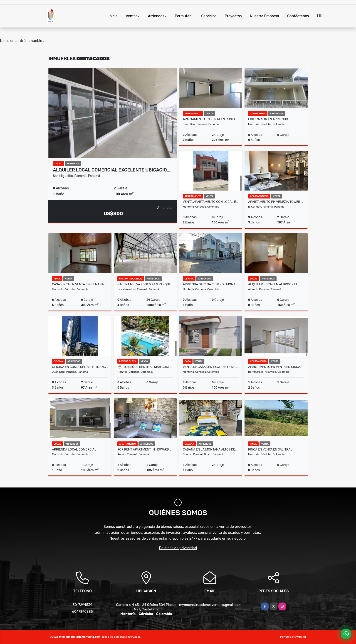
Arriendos (156, 16)
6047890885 (83, 612)
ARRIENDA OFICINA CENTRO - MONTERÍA (211, 284)
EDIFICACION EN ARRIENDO (268, 119)
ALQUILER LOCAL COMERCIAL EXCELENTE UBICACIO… (111, 170)
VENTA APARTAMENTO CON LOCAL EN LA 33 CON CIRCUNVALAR (211, 202)
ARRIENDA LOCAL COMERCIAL (74, 449)
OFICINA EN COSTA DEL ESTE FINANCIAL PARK (80, 367)
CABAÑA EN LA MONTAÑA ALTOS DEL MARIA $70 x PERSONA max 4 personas (211, 449)
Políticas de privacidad (178, 548)
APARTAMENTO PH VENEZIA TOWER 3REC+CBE (276, 202)
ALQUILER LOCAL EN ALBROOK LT (273, 284)
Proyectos (233, 16)
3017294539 (82, 605)
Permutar (183, 16)
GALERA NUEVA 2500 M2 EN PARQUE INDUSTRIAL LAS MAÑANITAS (145, 284)
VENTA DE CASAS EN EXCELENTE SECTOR (211, 367)
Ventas (132, 16)
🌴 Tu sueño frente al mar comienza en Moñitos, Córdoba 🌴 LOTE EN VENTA (145, 367)
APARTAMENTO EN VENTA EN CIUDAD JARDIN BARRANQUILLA (276, 367)
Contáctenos (298, 16)
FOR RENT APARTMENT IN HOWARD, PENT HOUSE (145, 449)
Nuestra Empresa (265, 16)
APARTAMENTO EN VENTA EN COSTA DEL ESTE (211, 119)
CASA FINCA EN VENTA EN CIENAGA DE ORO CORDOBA (80, 284)
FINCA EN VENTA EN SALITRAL (270, 449)
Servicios (209, 16)
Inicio (113, 16)
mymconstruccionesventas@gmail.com (210, 605)
